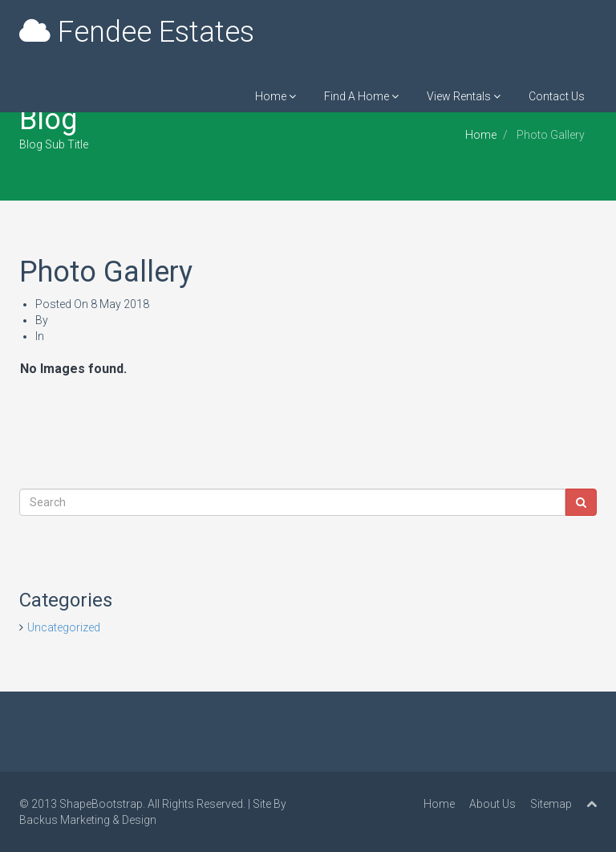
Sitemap (551, 804)
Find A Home (361, 96)
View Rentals (464, 96)
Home (276, 96)
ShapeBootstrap (101, 804)
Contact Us (557, 96)
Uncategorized (64, 627)
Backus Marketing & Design (88, 820)
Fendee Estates (137, 32)
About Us (492, 804)
